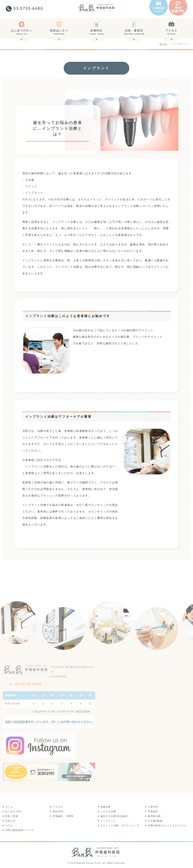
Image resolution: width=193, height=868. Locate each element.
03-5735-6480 (25, 684)
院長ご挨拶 (12, 816)
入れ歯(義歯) (155, 821)
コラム (9, 825)
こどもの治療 (108, 811)
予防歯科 (153, 811)
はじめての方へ (22, 34)
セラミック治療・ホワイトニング (120, 825)
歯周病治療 (154, 816)
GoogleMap (60, 676)
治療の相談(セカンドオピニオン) (167, 825)
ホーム (9, 807)
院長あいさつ (59, 34)
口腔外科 (153, 807)
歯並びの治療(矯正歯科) (114, 816)
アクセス (171, 34)
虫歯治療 (106, 807)
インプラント (108, 821)
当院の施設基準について (20, 830)
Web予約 (58, 811)
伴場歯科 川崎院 (63, 816)
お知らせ (10, 821)
